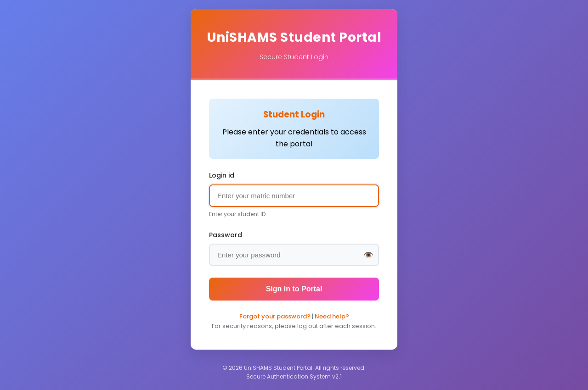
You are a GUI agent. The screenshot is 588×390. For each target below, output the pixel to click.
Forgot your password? (275, 316)
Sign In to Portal (294, 289)
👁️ (368, 255)
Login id (222, 175)
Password (226, 235)
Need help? (332, 316)
